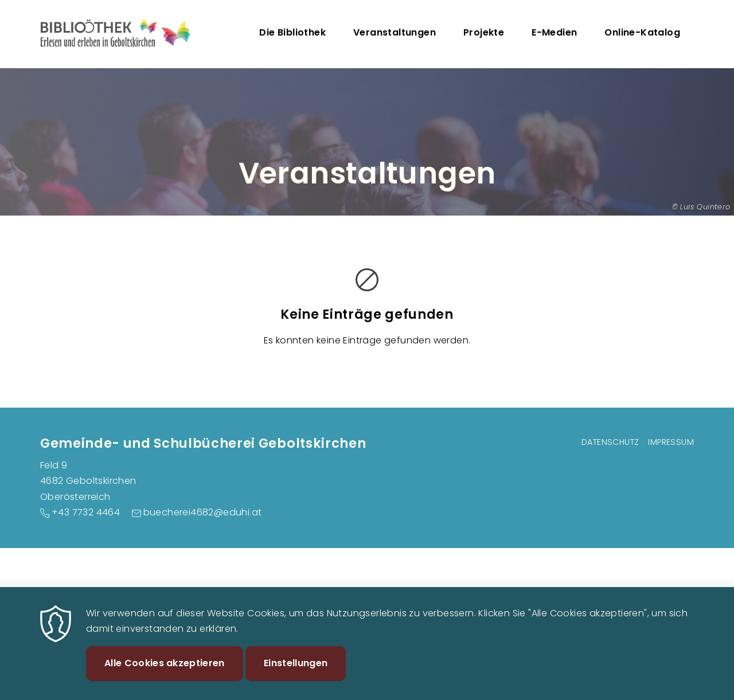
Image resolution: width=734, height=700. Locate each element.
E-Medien (554, 32)
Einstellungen (296, 674)
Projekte (484, 32)
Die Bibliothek (292, 32)
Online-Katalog (642, 32)
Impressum (671, 442)
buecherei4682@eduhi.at (203, 512)
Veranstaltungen (395, 32)
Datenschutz (610, 442)
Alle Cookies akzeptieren (165, 674)
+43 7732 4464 (86, 512)
